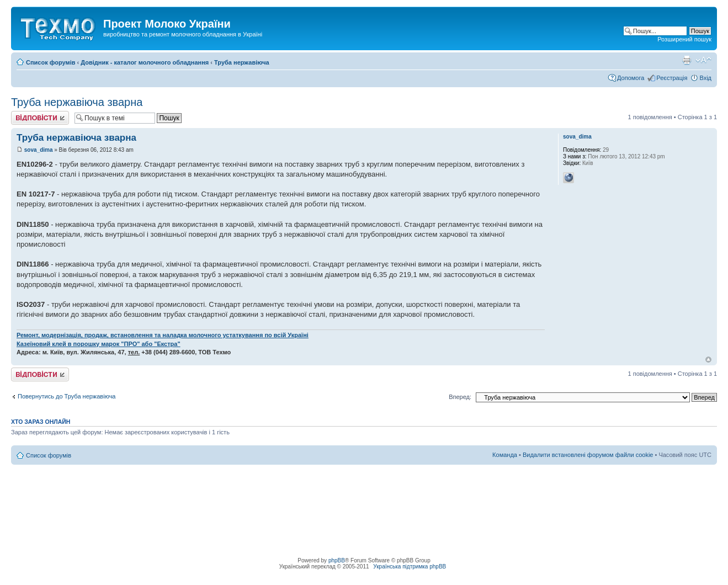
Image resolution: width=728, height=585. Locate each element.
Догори (708, 360)
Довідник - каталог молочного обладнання (145, 62)
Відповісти (40, 118)
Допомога (631, 78)
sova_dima (39, 150)
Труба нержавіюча (242, 62)
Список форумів (51, 62)
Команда (505, 455)
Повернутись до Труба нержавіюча (67, 396)
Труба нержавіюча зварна (77, 102)
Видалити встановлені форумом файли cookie (588, 455)
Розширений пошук (684, 39)
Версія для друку (687, 60)
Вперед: (460, 397)
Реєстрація (672, 78)
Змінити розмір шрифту (703, 60)
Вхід (705, 78)
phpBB (337, 560)
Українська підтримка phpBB (410, 567)
